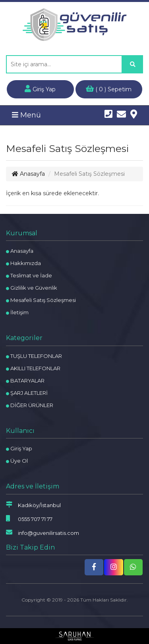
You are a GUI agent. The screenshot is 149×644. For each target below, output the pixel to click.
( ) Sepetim (109, 89)
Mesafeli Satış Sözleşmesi (41, 300)
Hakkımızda (23, 263)
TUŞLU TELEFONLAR (34, 356)
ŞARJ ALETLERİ (27, 393)
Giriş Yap (40, 89)
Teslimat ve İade (29, 275)
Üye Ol (17, 461)
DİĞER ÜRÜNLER (30, 405)
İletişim (17, 312)
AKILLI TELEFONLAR (33, 368)
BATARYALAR (25, 381)
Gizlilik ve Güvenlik (32, 288)
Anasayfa (28, 174)
